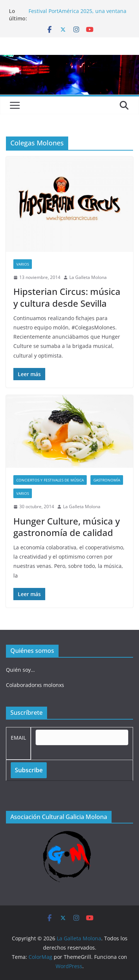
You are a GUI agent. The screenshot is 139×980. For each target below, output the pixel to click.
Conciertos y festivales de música (50, 480)
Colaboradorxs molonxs (35, 685)
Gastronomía (107, 480)
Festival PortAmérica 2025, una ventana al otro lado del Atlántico (77, 15)
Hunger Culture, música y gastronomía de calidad (67, 527)
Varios (23, 264)
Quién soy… (20, 670)
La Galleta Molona (88, 277)
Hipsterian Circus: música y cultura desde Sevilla (67, 297)
